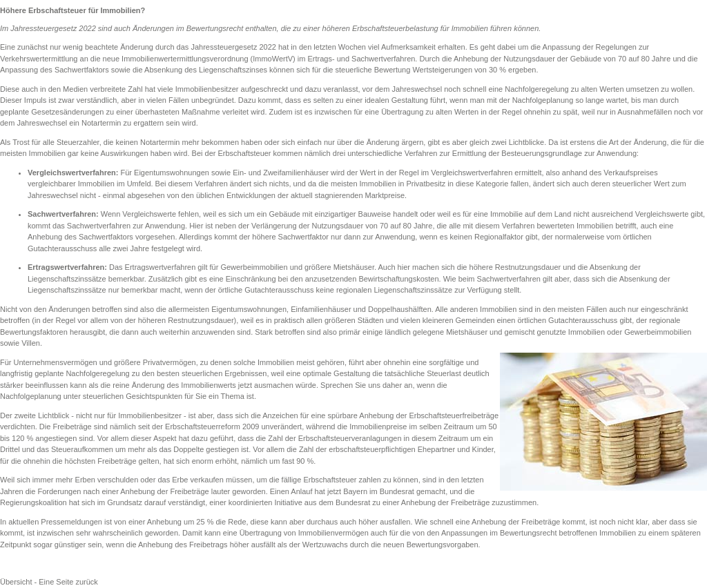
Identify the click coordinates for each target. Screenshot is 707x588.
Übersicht (16, 582)
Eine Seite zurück (68, 582)
